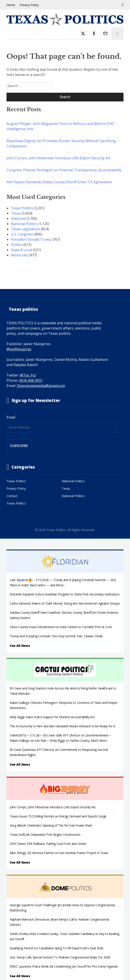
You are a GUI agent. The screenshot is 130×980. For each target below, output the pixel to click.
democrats (19, 255)
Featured (18, 219)
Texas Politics (22, 208)
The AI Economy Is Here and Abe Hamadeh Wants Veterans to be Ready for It (62, 726)
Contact (12, 496)
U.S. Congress (22, 234)
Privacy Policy (29, 5)
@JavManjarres (19, 349)
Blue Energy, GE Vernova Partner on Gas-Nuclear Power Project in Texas (59, 853)
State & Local (21, 250)
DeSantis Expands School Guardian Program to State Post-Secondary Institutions (65, 594)
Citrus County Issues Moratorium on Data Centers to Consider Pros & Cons (61, 627)
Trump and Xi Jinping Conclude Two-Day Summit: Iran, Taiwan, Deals (56, 636)
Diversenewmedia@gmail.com (41, 386)
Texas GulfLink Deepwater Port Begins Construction (45, 835)
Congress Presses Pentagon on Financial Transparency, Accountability (64, 170)
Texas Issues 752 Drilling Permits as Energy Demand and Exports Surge (58, 816)
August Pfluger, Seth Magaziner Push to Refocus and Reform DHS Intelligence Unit (60, 126)
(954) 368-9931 (31, 380)
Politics (17, 245)
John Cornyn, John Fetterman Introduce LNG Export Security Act (58, 158)
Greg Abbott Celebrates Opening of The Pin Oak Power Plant (51, 825)
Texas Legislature (25, 229)
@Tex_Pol (28, 375)
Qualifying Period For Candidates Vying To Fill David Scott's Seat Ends (57, 948)
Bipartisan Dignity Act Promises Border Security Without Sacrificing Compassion (61, 143)
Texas (16, 213)
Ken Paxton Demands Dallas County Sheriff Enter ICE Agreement (59, 182)
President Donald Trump (31, 239)
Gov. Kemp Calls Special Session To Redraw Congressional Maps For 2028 (60, 957)
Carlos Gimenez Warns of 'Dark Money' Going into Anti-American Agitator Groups (65, 603)
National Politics (24, 224)
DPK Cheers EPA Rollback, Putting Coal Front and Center (48, 844)
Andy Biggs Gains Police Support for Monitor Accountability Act (52, 717)
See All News (20, 646)
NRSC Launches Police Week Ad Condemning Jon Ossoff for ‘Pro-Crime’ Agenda (64, 966)
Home (11, 5)
